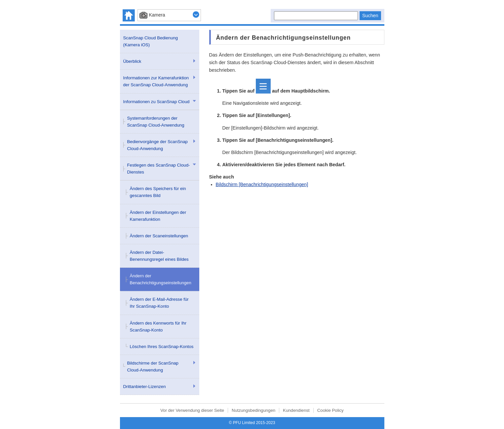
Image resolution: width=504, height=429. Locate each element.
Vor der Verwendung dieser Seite (192, 410)
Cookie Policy (330, 410)
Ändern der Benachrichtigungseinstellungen (161, 279)
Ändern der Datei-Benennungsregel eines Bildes (159, 256)
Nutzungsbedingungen (253, 410)
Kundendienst (296, 410)
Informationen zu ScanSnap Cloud (156, 102)
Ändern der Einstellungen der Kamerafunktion (158, 216)
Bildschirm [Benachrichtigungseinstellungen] (262, 184)
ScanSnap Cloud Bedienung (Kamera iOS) (151, 41)
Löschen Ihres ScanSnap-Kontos (162, 347)
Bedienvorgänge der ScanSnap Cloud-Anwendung (157, 145)
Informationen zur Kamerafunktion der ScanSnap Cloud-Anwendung (156, 81)
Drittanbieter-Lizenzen (145, 387)
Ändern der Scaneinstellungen (159, 236)
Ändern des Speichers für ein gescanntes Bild (158, 192)
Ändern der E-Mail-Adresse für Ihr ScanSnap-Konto (159, 303)
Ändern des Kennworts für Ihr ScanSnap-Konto (158, 327)
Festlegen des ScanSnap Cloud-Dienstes (159, 169)
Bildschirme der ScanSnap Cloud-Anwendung (153, 367)
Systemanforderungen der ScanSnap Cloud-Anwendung (156, 122)
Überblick (132, 61)
